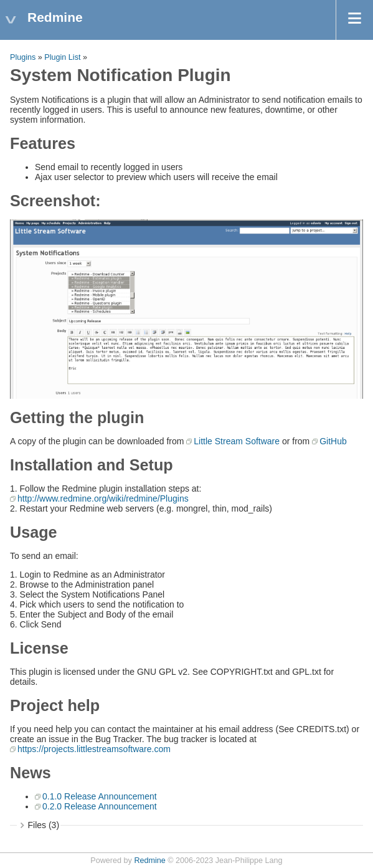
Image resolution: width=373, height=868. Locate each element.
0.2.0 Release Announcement (100, 806)
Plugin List (62, 57)
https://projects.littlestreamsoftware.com (94, 749)
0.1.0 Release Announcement (100, 796)
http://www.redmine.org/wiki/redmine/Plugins (103, 498)
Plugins (23, 57)
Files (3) (44, 825)
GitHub (333, 441)
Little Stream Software (237, 441)
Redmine (149, 861)
